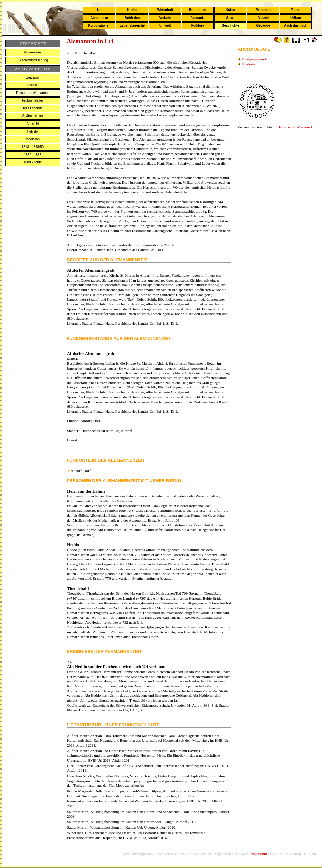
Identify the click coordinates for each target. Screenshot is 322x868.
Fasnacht (198, 18)
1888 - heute (33, 162)
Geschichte (231, 26)
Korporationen (99, 26)
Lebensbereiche (132, 26)
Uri (99, 10)
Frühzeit (33, 85)
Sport (231, 18)
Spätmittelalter (33, 116)
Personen (263, 10)
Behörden (132, 18)
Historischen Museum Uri (297, 127)
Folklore (198, 26)
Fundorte (248, 64)
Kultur (230, 10)
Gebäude (263, 26)
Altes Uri (33, 124)
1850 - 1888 (33, 155)
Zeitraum (33, 77)
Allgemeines (33, 52)
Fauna (295, 10)
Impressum (259, 854)
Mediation (33, 139)
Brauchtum (198, 10)
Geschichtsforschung (33, 60)
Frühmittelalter (33, 101)
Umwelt (165, 26)
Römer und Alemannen (33, 93)
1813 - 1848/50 (33, 147)
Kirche (132, 10)
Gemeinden (99, 18)
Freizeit (263, 18)
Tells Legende (33, 108)
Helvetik (33, 132)
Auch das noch (296, 26)
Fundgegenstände (254, 59)
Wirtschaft (165, 10)
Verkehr (165, 18)
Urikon (296, 18)
